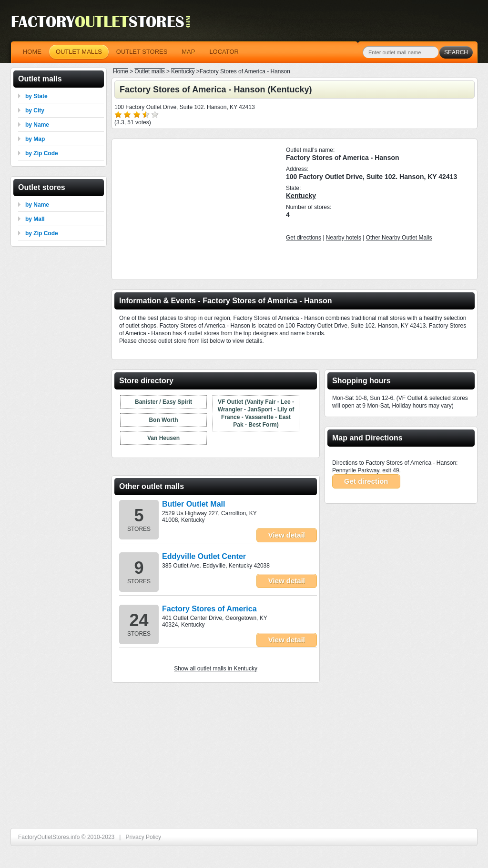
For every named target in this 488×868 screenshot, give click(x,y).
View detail (287, 535)
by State (36, 96)
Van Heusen (163, 438)
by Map (35, 139)
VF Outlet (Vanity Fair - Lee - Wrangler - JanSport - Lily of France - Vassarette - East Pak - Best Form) (256, 413)
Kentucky (301, 196)
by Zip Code (42, 153)
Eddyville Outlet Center (204, 556)
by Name (37, 125)
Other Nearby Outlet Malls (399, 238)
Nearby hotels (344, 238)
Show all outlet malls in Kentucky (216, 668)
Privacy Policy (143, 837)
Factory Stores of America (209, 609)
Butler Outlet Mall (193, 504)
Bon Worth (163, 420)
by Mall (35, 219)
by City (35, 110)
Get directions (304, 238)
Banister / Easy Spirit (163, 402)
